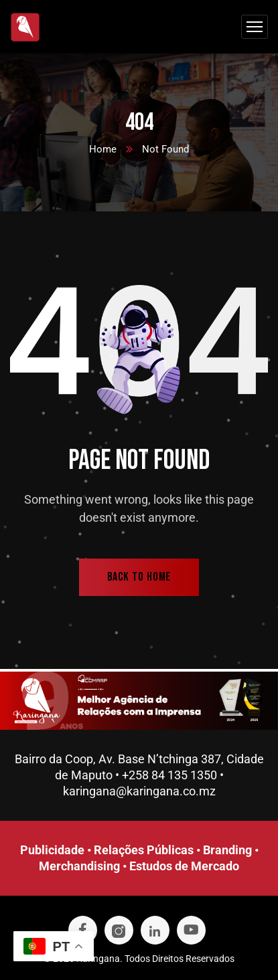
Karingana (98, 959)
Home (103, 149)
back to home (139, 577)
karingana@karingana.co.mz (139, 791)
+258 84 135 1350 (169, 775)
